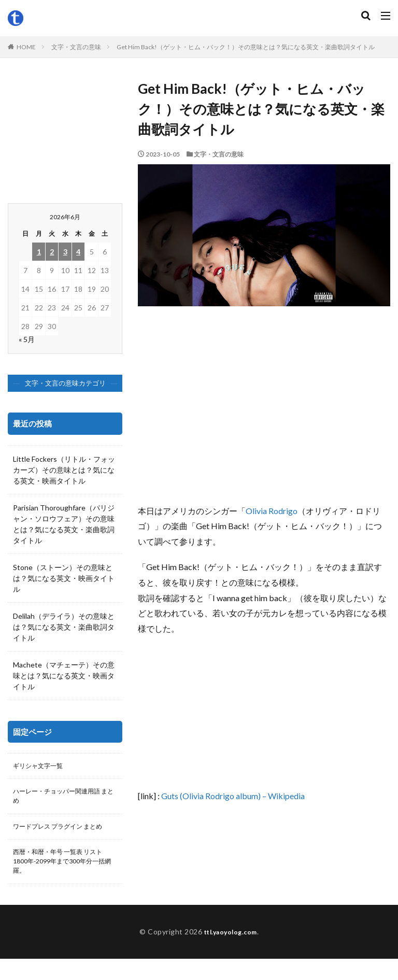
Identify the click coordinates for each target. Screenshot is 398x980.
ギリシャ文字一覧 (42, 767)
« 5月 (27, 339)
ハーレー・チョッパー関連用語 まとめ (64, 799)
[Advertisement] (264, 410)
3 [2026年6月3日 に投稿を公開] (65, 252)
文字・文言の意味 (76, 47)
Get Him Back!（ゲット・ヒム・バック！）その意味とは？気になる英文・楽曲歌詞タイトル (246, 47)
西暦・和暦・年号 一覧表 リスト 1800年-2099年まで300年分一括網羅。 (63, 880)
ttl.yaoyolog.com (231, 953)
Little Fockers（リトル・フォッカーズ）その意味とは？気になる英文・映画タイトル (64, 470)
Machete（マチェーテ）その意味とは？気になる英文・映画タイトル (64, 676)
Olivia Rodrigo (272, 511)
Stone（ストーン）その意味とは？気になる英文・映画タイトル (64, 578)
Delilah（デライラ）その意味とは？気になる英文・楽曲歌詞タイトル (64, 627)
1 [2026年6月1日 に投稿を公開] (39, 252)
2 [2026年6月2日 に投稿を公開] (52, 252)
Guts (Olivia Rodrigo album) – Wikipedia (233, 796)
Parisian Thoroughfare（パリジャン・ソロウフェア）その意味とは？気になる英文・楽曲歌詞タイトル (64, 524)
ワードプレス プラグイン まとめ (62, 837)
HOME (26, 47)
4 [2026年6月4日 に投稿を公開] (78, 252)
